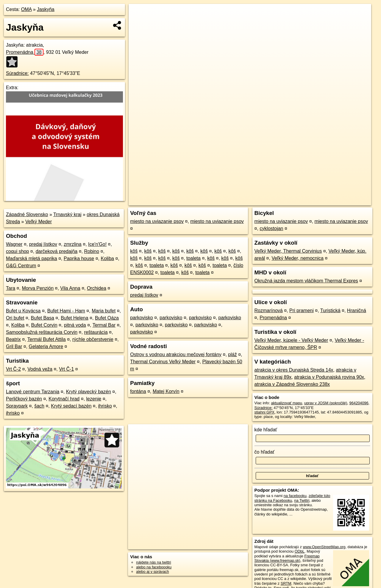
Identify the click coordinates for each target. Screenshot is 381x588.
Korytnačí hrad (64, 399)
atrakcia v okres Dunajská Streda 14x (294, 370)
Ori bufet (15, 318)
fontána (138, 391)
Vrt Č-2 (13, 369)
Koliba (107, 258)
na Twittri (302, 500)
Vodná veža (40, 369)
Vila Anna (70, 288)
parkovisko (141, 318)
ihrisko (105, 406)
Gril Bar (14, 346)
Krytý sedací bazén (71, 406)
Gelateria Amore (46, 346)
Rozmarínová (269, 310)
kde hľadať (266, 430)
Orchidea (97, 288)
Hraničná (357, 310)
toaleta (193, 258)
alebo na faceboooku (154, 567)
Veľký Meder (39, 222)
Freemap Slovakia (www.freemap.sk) (287, 558)
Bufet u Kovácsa (23, 311)
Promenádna (25, 52)
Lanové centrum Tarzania (33, 392)
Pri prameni (302, 310)
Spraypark (17, 406)
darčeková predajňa (57, 251)
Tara (11, 288)
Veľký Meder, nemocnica (298, 258)
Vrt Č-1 (66, 369)
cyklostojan (271, 228)
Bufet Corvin (44, 325)
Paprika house (79, 258)
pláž (232, 354)
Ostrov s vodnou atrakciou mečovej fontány (176, 354)
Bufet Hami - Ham (66, 311)
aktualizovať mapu (287, 403)
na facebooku (295, 496)
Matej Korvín (166, 391)
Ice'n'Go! (97, 244)
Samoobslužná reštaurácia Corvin (42, 332)
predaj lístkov (43, 244)
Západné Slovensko (27, 214)
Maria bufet (104, 311)
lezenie (94, 399)
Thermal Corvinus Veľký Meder (163, 362)
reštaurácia (96, 332)
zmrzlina (73, 244)
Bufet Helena (75, 318)
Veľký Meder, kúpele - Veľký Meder (291, 340)
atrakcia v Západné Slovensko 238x (292, 384)
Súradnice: (17, 73)
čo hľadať (265, 452)
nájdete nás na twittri (153, 562)
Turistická (330, 310)
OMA (26, 9)
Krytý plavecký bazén (89, 392)
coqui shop (17, 251)
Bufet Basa (43, 318)
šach (39, 406)
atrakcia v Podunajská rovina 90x (329, 377)
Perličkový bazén (24, 399)
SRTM (286, 583)
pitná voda (75, 325)
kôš (134, 251)
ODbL (300, 551)
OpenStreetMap (270, 201)
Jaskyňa (46, 9)
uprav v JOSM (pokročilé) (326, 403)
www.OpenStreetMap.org (324, 547)
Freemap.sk (300, 201)
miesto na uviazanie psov (157, 221)
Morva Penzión (38, 288)
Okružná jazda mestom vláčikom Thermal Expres (306, 281)
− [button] (139, 23)
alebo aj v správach (152, 572)
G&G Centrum (21, 266)
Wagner (14, 244)
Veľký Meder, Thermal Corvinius (288, 251)
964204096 (359, 403)
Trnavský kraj (67, 214)
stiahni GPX (265, 412)
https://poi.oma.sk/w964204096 (345, 201)
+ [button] (139, 14)
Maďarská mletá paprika (32, 258)
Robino (92, 251)
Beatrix (13, 339)
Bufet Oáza (107, 318)
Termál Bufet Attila (47, 339)
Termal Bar (104, 325)
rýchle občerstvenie (93, 339)
